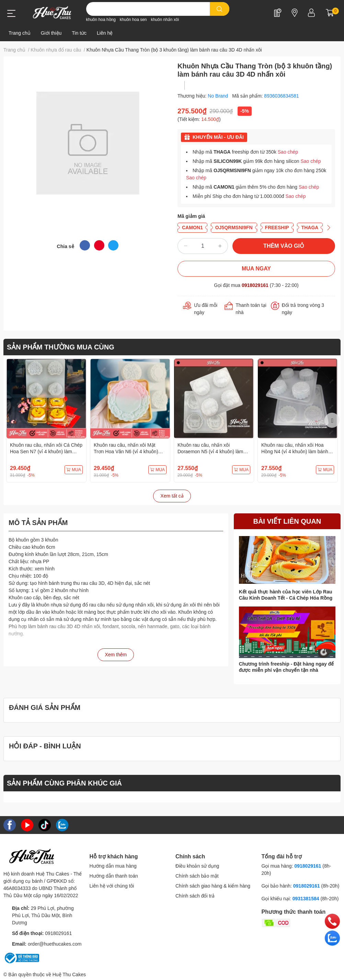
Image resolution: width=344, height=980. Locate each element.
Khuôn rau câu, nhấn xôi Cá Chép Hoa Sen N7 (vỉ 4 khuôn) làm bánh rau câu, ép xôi (46, 452)
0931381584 (307, 899)
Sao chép (288, 152)
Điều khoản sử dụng (197, 866)
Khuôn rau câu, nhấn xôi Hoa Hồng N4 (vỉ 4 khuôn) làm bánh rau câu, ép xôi (295, 452)
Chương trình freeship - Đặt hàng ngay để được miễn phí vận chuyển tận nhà (286, 667)
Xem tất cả (172, 496)
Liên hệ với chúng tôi (112, 886)
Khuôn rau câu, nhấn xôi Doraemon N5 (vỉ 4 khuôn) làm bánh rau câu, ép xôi (210, 452)
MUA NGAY (256, 269)
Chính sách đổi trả (195, 896)
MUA (74, 470)
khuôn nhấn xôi (165, 20)
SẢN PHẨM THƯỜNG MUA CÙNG (61, 347)
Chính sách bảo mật (197, 876)
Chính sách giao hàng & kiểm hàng (213, 886)
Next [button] (332, 420)
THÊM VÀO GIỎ (284, 246)
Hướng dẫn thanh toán (114, 876)
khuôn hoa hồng (101, 20)
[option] (46, 420)
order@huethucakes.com (55, 944)
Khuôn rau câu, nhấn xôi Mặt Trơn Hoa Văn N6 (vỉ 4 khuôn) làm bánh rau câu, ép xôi (126, 452)
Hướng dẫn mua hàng (113, 866)
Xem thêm (116, 655)
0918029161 (255, 285)
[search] (220, 9)
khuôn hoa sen (133, 20)
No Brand (219, 96)
